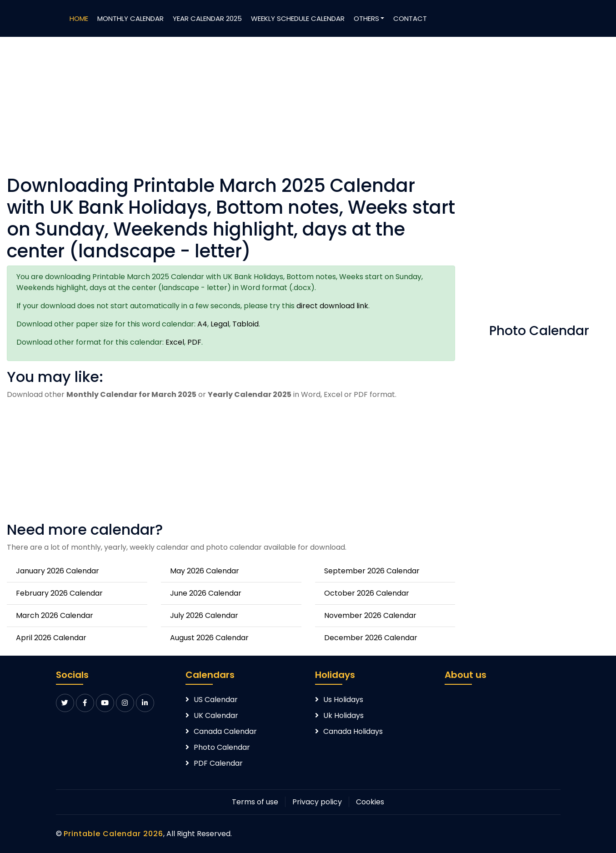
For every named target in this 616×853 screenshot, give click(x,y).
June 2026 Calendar (206, 593)
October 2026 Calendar (367, 593)
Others (366, 18)
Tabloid (245, 324)
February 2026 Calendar (59, 593)
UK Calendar (216, 715)
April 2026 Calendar (51, 638)
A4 (202, 324)
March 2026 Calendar (55, 615)
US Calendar (216, 700)
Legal (220, 324)
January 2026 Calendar (58, 571)
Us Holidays (343, 700)
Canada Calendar (225, 731)
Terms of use (255, 802)
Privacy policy (317, 802)
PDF (194, 342)
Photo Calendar (222, 747)
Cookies (370, 802)
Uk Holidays (343, 715)
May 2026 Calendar (205, 571)
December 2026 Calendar (371, 638)
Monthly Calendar (130, 18)
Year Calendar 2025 (207, 18)
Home (79, 18)
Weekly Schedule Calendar (298, 18)
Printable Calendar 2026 (113, 834)
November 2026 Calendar (370, 615)
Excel (175, 342)
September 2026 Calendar (372, 571)
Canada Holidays (353, 731)
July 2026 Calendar (204, 615)
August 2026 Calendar (209, 638)
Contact (410, 18)
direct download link (332, 306)
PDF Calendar (218, 763)
